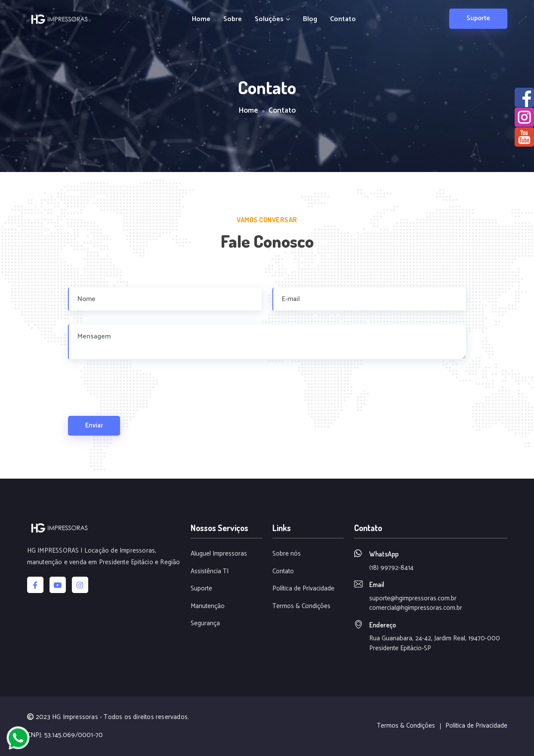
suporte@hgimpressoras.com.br (413, 598)
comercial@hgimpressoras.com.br (416, 608)
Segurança (205, 624)
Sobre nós (287, 554)
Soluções (272, 19)
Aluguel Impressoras (219, 554)
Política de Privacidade (303, 589)
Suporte (478, 18)
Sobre (233, 19)
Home (201, 19)
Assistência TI (210, 572)
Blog (310, 19)
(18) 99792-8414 (391, 568)
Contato (343, 19)
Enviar (94, 426)
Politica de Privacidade (476, 726)
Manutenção (208, 607)
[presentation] (133, 399)
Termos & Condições (301, 607)
